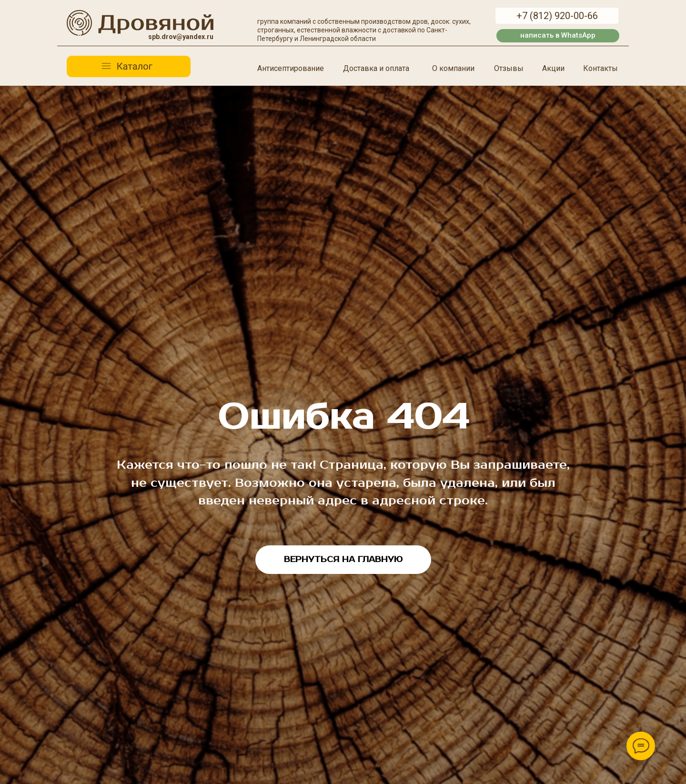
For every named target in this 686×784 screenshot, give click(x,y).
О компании (453, 68)
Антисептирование (291, 68)
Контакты (600, 68)
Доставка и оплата (376, 68)
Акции (553, 68)
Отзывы (509, 68)
